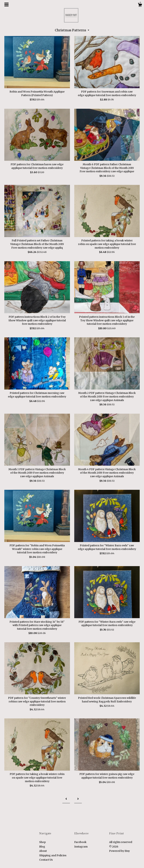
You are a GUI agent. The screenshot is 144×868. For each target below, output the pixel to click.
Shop (42, 842)
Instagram (81, 847)
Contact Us (46, 860)
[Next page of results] (78, 799)
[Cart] (140, 5)
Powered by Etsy (119, 851)
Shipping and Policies (53, 855)
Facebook (80, 842)
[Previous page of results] (66, 799)
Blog (42, 847)
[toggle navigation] (6, 5)
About (43, 851)
